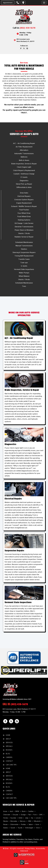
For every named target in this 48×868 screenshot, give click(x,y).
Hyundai (13, 818)
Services (9, 743)
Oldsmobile (14, 824)
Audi (11, 811)
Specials (9, 746)
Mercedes (14, 821)
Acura (5, 811)
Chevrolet (6, 815)
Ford (35, 815)
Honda (5, 818)
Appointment (8, 3)
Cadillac (31, 811)
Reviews (9, 750)
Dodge (23, 815)
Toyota (20, 828)
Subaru (6, 828)
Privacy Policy (30, 849)
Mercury (23, 821)
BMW (17, 811)
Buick (24, 811)
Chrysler (15, 815)
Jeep (27, 818)
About (8, 739)
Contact (9, 761)
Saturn (31, 824)
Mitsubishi (37, 821)
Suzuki (13, 828)
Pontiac (23, 824)
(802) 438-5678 (28, 28)
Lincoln (38, 818)
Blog (8, 754)
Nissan (5, 824)
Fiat (29, 815)
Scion (37, 824)
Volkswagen (29, 828)
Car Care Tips (11, 765)
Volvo (38, 828)
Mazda (5, 821)
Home (8, 735)
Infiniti (20, 818)
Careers (9, 757)
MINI (30, 821)
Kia (32, 818)
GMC (41, 815)
